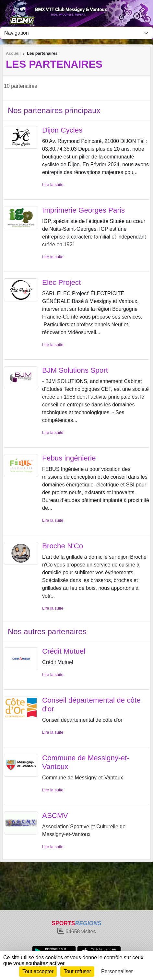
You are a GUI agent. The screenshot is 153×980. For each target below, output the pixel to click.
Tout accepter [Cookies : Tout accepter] (38, 971)
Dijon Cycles (62, 130)
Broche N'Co (63, 546)
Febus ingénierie (69, 458)
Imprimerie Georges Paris (83, 210)
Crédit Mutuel (64, 651)
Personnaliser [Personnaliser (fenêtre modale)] (117, 971)
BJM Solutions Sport (75, 370)
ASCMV (55, 816)
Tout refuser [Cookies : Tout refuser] (77, 971)
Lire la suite (53, 185)
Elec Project (61, 282)
